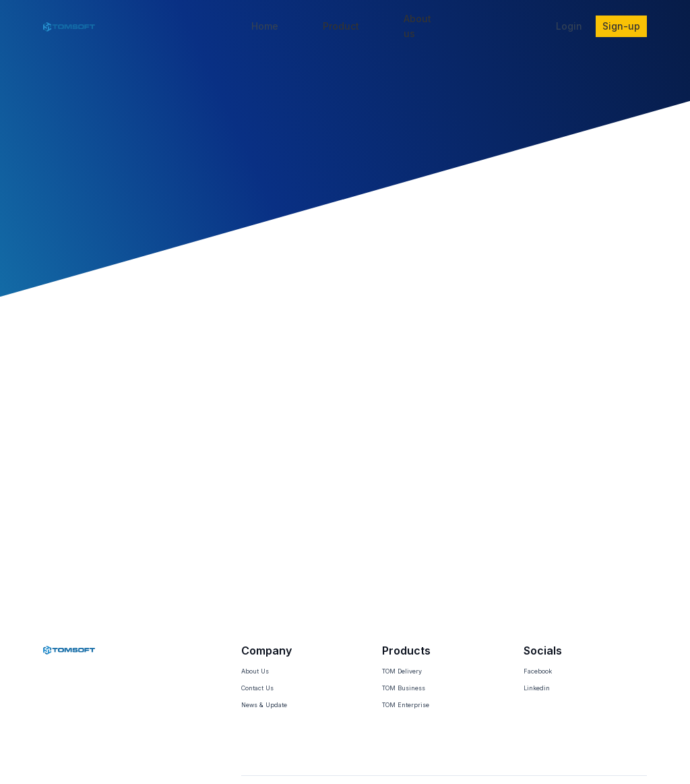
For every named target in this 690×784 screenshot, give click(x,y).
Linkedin (537, 688)
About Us (255, 671)
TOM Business (404, 688)
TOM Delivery (402, 671)
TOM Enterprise (406, 705)
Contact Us (257, 688)
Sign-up (621, 26)
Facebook (538, 671)
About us (417, 26)
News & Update (264, 705)
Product (341, 26)
